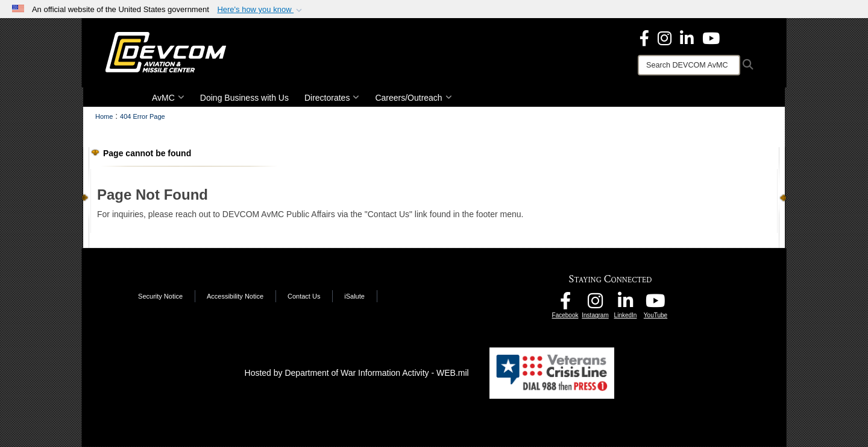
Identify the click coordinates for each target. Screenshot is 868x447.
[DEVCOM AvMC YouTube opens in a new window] (711, 37)
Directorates (332, 98)
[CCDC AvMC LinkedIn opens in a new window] (626, 304)
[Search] (689, 65)
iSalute (354, 296)
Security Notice (160, 296)
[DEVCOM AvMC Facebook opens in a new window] (565, 304)
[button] (261, 10)
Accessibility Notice (235, 296)
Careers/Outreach (413, 98)
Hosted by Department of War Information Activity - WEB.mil (357, 373)
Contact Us (304, 296)
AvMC (168, 98)
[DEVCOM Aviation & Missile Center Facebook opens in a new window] (644, 37)
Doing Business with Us (244, 98)
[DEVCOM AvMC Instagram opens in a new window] (596, 304)
